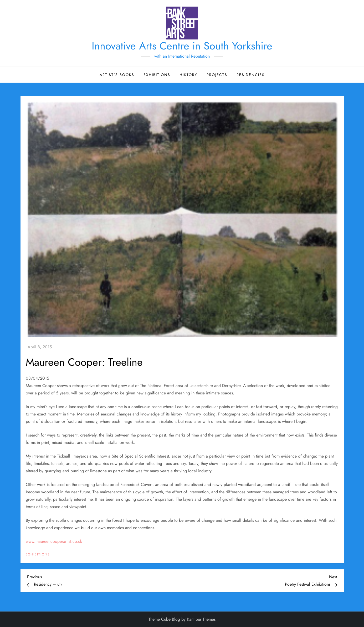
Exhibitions (157, 75)
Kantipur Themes (201, 619)
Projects (217, 75)
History (188, 75)
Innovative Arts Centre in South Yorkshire (182, 46)
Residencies (251, 75)
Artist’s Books (117, 75)
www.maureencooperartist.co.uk (54, 541)
